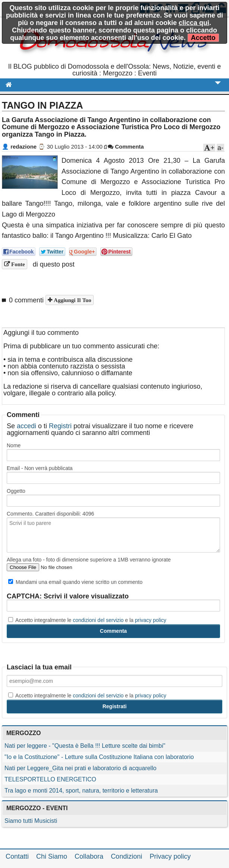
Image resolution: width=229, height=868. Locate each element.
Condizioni (126, 856)
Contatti (17, 856)
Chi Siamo (52, 856)
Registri (60, 426)
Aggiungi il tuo (72, 300)
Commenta (126, 147)
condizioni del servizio (98, 620)
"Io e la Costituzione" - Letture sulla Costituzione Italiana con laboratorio (99, 757)
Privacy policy (170, 856)
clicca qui (194, 23)
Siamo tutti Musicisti (31, 821)
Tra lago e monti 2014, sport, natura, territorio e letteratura (81, 791)
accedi (26, 426)
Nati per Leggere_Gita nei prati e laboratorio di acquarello (80, 768)
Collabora (89, 856)
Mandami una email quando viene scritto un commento (75, 582)
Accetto (203, 38)
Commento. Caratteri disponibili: (50, 514)
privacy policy (151, 620)
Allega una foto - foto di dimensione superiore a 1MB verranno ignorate (89, 560)
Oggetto (16, 491)
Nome (14, 445)
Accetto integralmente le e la (87, 620)
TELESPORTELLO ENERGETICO (50, 779)
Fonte (17, 264)
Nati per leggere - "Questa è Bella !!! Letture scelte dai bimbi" (85, 746)
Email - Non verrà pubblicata (40, 468)
